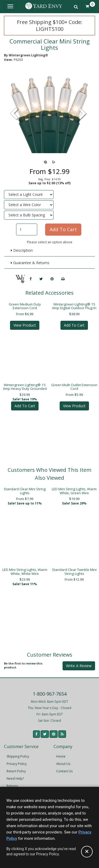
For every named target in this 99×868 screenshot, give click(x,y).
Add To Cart (74, 325)
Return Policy (16, 771)
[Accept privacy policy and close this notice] (87, 852)
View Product (25, 325)
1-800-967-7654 (50, 694)
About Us (63, 764)
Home (61, 756)
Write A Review (79, 666)
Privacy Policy (17, 764)
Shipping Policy (18, 756)
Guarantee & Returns (30, 263)
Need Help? (15, 779)
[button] (82, 114)
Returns (12, 786)
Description (22, 250)
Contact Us (64, 771)
